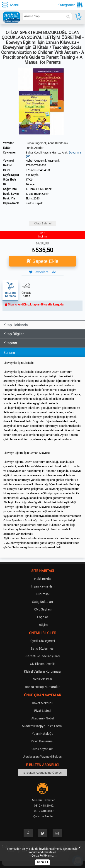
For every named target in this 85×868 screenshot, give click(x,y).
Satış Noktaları (42, 602)
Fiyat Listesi (43, 711)
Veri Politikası (42, 679)
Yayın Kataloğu (43, 734)
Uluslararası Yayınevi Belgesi (42, 757)
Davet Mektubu (43, 703)
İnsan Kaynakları (43, 586)
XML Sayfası (43, 609)
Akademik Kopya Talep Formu (43, 726)
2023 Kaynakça (42, 749)
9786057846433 (36, 165)
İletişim (43, 625)
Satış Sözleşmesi (42, 649)
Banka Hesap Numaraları (43, 687)
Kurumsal (43, 594)
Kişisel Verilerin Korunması (42, 671)
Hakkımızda (42, 579)
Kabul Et (43, 862)
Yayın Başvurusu (43, 741)
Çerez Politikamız (42, 856)
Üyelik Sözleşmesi (43, 641)
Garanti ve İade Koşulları (42, 656)
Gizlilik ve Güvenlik (43, 664)
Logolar (43, 617)
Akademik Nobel (43, 718)
